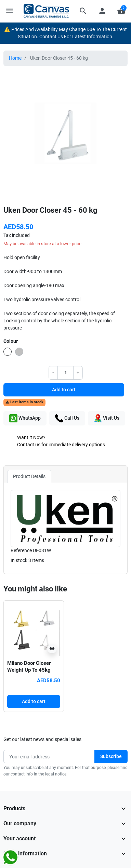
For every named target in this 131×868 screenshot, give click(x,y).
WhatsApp (25, 418)
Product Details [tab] (29, 476)
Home (15, 58)
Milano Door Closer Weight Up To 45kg (29, 667)
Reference (21, 550)
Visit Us (107, 418)
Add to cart (64, 390)
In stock (19, 560)
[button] (83, 11)
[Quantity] (66, 373)
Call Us (67, 418)
